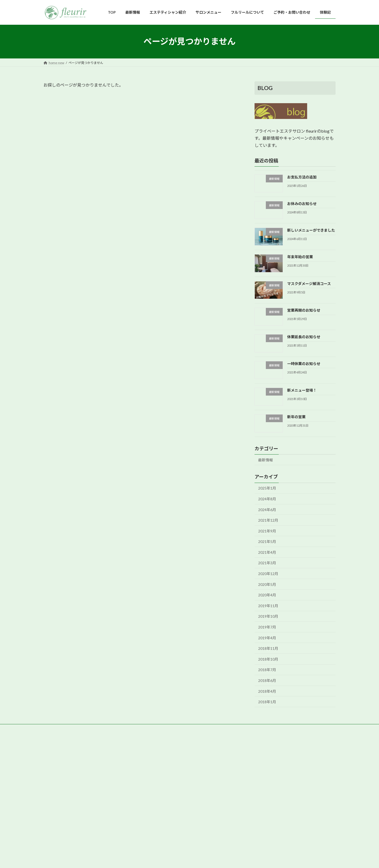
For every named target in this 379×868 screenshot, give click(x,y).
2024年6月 (267, 509)
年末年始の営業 (300, 257)
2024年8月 (267, 499)
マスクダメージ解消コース (309, 283)
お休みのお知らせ (302, 203)
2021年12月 (268, 520)
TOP (248, 753)
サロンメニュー (258, 774)
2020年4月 (267, 595)
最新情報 (266, 460)
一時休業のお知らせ (304, 363)
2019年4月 (267, 638)
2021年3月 (267, 563)
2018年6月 (267, 680)
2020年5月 (267, 584)
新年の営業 (296, 417)
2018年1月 (267, 702)
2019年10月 (268, 616)
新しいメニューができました (311, 230)
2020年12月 (268, 574)
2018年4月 (267, 691)
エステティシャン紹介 (264, 767)
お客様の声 (254, 796)
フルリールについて (262, 781)
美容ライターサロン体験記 (269, 803)
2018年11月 (268, 648)
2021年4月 (267, 552)
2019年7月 (267, 627)
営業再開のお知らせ (304, 310)
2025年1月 (267, 488)
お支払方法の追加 (302, 177)
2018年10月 (268, 659)
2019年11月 (268, 605)
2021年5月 (267, 542)
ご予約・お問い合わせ (265, 789)
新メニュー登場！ (302, 390)
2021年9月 (267, 531)
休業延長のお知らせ (304, 337)
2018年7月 (267, 670)
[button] (63, 843)
